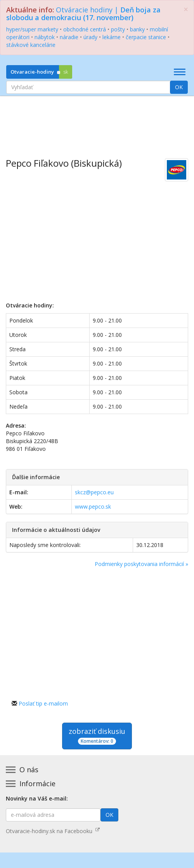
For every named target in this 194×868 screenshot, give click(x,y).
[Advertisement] (97, 121)
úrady (90, 37)
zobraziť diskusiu (97, 736)
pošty (118, 29)
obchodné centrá (85, 29)
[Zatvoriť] (186, 9)
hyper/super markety (32, 29)
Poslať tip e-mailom (43, 703)
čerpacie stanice (146, 37)
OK (179, 87)
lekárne (112, 37)
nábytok (45, 37)
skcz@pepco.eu (94, 492)
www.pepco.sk (93, 506)
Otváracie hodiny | (83, 14)
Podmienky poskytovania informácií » (141, 564)
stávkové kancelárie (31, 45)
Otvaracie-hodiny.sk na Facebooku (53, 831)
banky (137, 29)
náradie (69, 37)
